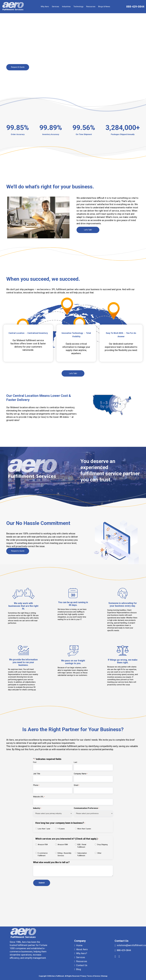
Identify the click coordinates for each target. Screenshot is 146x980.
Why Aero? (82, 953)
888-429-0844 (135, 7)
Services (55, 6)
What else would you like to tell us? (51, 862)
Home (79, 945)
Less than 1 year (44, 829)
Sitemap (104, 976)
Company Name (81, 774)
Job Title (37, 774)
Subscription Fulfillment (82, 854)
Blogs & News (104, 6)
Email (76, 785)
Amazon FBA (43, 845)
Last (75, 762)
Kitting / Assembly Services (64, 854)
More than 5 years (84, 829)
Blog (79, 969)
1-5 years (61, 829)
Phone (36, 785)
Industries (66, 6)
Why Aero (45, 6)
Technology (78, 6)
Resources (91, 6)
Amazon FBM (63, 845)
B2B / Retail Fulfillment (82, 846)
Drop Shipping (102, 845)
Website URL (39, 797)
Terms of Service (94, 976)
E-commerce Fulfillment (43, 854)
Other (99, 853)
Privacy (83, 976)
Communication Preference (86, 808)
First (35, 762)
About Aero (82, 949)
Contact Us (82, 965)
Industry (37, 808)
